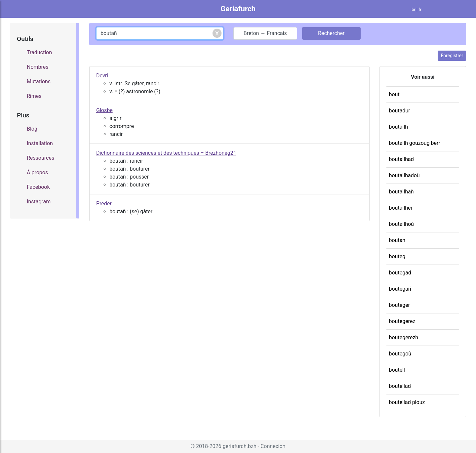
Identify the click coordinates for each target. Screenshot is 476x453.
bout (394, 94)
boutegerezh (404, 337)
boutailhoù (401, 224)
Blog (32, 129)
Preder (104, 204)
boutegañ (400, 289)
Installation (40, 143)
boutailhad (401, 159)
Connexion (273, 446)
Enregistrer (452, 56)
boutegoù (400, 354)
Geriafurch (238, 9)
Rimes (34, 96)
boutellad (400, 386)
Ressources (40, 158)
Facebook (38, 187)
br (414, 9)
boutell (397, 370)
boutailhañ (401, 192)
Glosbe (104, 110)
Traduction (39, 52)
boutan (397, 240)
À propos (37, 172)
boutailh (398, 127)
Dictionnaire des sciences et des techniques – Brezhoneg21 (166, 153)
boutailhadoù (404, 175)
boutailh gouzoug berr (415, 143)
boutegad (400, 273)
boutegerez (402, 321)
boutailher (401, 208)
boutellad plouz (407, 402)
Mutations (39, 82)
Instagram (39, 202)
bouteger (400, 305)
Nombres (38, 67)
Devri (102, 76)
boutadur (400, 111)
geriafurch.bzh (239, 446)
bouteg (397, 256)
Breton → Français (265, 33)
